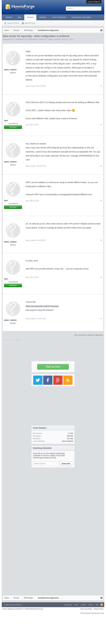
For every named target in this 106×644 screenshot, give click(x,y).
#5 (101, 240)
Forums (30, 17)
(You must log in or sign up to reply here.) (89, 335)
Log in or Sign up (94, 2)
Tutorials (9, 17)
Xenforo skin (8, 605)
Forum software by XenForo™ (23, 609)
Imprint (83, 605)
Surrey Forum (99, 613)
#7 (101, 319)
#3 (101, 166)
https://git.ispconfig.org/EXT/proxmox (42, 306)
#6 (101, 277)
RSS (102, 605)
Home (91, 605)
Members (43, 17)
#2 (101, 125)
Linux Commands (59, 17)
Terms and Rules (86, 609)
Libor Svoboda (68, 441)
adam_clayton (10, 162)
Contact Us (68, 605)
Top (97, 605)
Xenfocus (19, 605)
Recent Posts (30, 23)
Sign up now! (53, 367)
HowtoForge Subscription (81, 17)
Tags (20, 17)
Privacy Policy (98, 609)
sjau (27, 125)
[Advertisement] (53, 500)
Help (76, 605)
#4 (101, 201)
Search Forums (13, 23)
